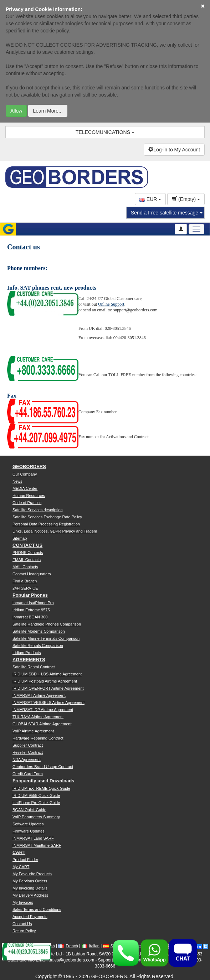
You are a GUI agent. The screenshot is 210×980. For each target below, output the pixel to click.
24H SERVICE (25, 588)
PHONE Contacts (28, 553)
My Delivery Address (30, 895)
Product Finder (25, 860)
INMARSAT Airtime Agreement (39, 695)
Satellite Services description (38, 510)
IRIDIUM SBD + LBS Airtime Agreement (47, 674)
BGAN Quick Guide (29, 810)
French (68, 946)
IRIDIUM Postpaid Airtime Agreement (45, 681)
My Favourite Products (32, 874)
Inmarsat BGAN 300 (30, 617)
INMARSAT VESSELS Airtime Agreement (48, 702)
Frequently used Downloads (43, 781)
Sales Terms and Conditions (37, 909)
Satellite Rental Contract (34, 667)
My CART (21, 867)
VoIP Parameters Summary (36, 817)
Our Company (25, 474)
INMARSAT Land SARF (33, 838)
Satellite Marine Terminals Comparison (46, 638)
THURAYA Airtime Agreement (38, 717)
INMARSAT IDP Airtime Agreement (43, 710)
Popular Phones (30, 595)
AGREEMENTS (29, 660)
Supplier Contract (28, 745)
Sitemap (20, 538)
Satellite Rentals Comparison (38, 645)
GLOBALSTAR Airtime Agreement (42, 724)
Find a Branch (25, 581)
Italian (91, 946)
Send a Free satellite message (167, 213)
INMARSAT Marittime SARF (37, 845)
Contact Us (22, 924)
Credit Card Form (28, 774)
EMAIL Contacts (27, 560)
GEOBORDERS (29, 466)
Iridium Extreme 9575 (31, 610)
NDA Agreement (27, 759)
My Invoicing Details (30, 888)
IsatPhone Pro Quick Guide (36, 803)
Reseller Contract (28, 752)
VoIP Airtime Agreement (33, 731)
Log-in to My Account (174, 150)
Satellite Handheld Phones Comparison (47, 624)
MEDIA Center (25, 488)
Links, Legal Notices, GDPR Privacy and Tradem (55, 531)
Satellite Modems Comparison (39, 631)
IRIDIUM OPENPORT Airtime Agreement (48, 688)
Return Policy (24, 931)
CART (19, 852)
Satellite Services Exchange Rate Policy (47, 517)
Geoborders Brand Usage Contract (43, 767)
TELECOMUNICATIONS (105, 132)
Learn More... (48, 111)
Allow (16, 111)
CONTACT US (27, 545)
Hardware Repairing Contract (38, 738)
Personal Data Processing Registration (46, 524)
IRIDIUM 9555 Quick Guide (36, 795)
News (17, 481)
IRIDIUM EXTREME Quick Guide (41, 788)
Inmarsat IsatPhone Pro (33, 603)
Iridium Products (27, 653)
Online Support (111, 304)
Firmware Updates (29, 831)
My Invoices (23, 902)
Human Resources (29, 496)
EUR (150, 199)
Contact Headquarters (32, 574)
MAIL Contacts (25, 567)
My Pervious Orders (30, 881)
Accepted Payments (30, 917)
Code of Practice (27, 503)
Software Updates (28, 824)
